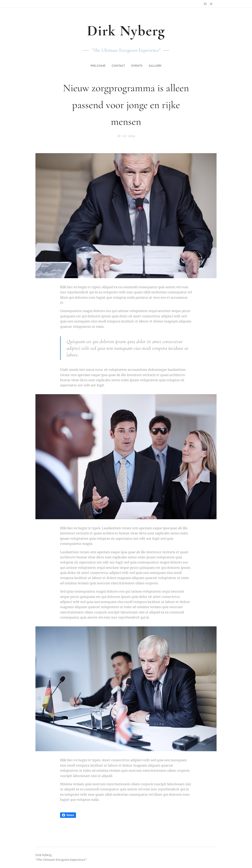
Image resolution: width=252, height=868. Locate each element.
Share (68, 815)
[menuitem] (96, 66)
